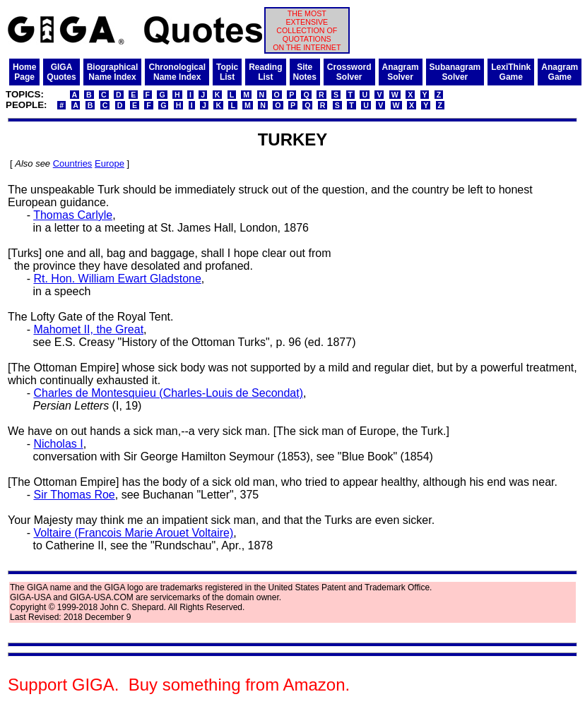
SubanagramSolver (455, 72)
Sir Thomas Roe (74, 495)
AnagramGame (560, 72)
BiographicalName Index (113, 72)
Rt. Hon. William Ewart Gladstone (117, 279)
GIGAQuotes (61, 72)
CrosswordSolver (349, 72)
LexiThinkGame (511, 72)
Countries (73, 163)
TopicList (227, 72)
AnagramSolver (401, 72)
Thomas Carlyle (73, 215)
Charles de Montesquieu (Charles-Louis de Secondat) (168, 393)
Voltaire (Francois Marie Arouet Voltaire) (133, 533)
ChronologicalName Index (177, 72)
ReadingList (265, 72)
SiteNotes (305, 72)
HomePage (24, 72)
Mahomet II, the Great (88, 329)
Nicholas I (58, 444)
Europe (110, 163)
